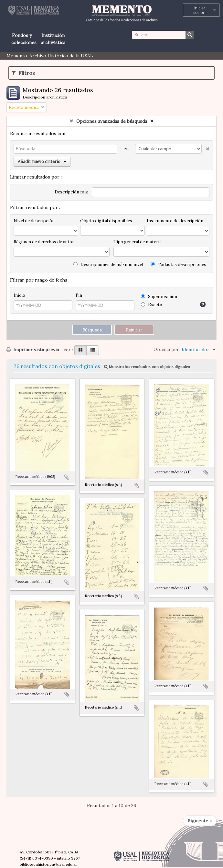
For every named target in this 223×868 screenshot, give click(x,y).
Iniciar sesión (199, 10)
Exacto (152, 305)
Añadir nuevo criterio (42, 162)
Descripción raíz (71, 192)
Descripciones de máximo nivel (108, 265)
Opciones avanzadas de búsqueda (112, 121)
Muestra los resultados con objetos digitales (147, 367)
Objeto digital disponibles (106, 221)
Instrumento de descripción (175, 221)
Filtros (23, 73)
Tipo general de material (138, 242)
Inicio (19, 295)
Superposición (159, 297)
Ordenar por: (167, 349)
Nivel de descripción (34, 221)
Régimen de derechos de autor (44, 242)
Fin (79, 295)
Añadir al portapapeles (67, 477)
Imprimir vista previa (33, 350)
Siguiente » (200, 821)
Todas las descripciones (178, 265)
